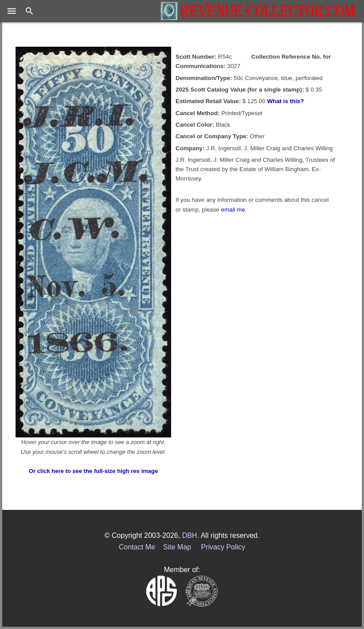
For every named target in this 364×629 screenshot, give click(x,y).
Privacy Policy (223, 547)
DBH (190, 535)
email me (233, 210)
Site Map (177, 547)
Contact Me (137, 547)
